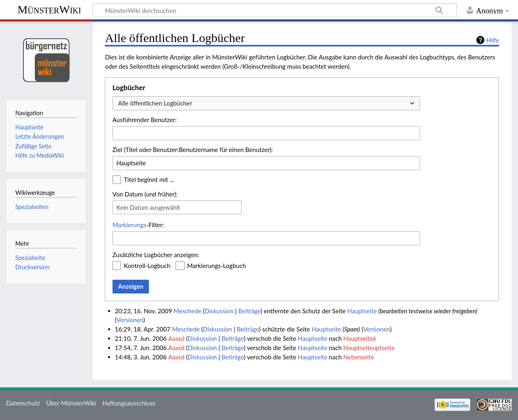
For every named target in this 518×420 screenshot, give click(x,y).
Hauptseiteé (360, 338)
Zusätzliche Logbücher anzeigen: (156, 255)
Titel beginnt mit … (149, 179)
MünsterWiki (49, 9)
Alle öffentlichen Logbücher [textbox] (155, 103)
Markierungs (129, 225)
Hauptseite (362, 311)
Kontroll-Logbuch (147, 266)
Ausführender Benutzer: (145, 120)
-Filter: (138, 225)
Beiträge (249, 311)
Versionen (130, 320)
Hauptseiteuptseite (369, 348)
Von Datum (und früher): (145, 194)
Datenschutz (23, 403)
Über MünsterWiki (71, 403)
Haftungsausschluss (129, 403)
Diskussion (219, 311)
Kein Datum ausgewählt (148, 207)
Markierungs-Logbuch (216, 266)
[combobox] (266, 103)
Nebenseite (359, 357)
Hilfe (493, 40)
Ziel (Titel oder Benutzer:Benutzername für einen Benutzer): (193, 150)
